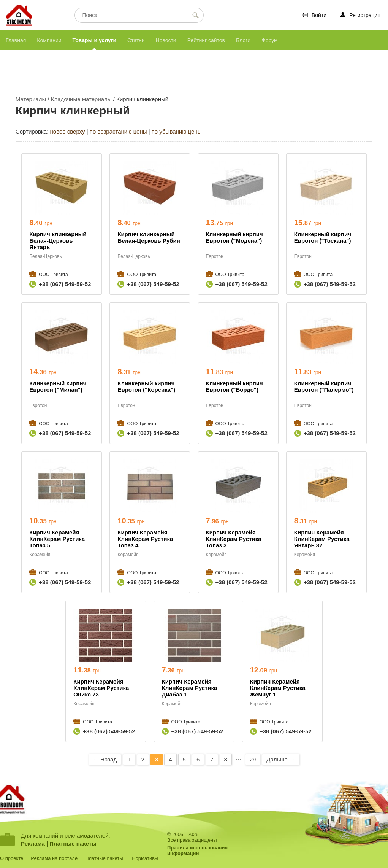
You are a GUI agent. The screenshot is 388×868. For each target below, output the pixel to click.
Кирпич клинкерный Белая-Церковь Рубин (149, 237)
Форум (270, 40)
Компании (49, 40)
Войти (319, 15)
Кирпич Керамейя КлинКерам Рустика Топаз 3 (234, 539)
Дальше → (281, 759)
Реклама (33, 843)
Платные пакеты (73, 843)
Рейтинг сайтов (206, 40)
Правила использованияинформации (197, 851)
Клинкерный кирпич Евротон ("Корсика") (146, 386)
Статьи (136, 40)
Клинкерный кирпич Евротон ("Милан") (58, 386)
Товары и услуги (94, 40)
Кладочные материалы (81, 99)
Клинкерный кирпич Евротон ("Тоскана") (323, 237)
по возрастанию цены (118, 131)
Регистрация (365, 15)
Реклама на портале (54, 858)
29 (253, 759)
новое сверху (68, 131)
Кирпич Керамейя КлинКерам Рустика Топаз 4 (145, 539)
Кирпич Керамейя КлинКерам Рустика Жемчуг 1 (278, 688)
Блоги (243, 40)
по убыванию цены (177, 131)
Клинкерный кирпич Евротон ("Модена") (234, 237)
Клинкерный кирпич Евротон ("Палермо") (324, 386)
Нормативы (145, 858)
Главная (16, 40)
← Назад (105, 759)
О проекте (12, 858)
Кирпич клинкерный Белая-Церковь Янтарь (58, 241)
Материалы (31, 99)
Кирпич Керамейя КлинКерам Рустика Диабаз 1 (190, 688)
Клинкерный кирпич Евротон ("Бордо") (234, 386)
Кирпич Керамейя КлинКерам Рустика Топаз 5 (57, 539)
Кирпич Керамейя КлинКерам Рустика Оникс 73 (101, 688)
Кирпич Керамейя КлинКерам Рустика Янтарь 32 (322, 539)
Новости (166, 40)
